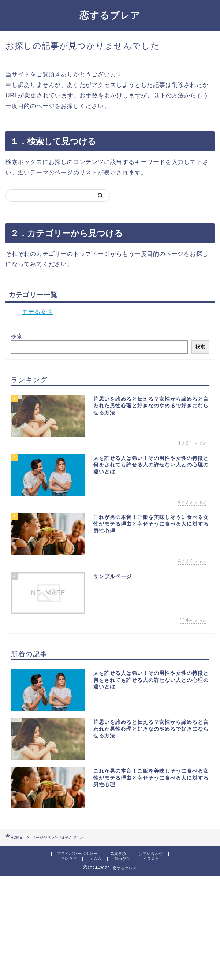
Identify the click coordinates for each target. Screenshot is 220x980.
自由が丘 (122, 859)
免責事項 (118, 854)
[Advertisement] (110, 927)
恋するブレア (110, 15)
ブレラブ (69, 859)
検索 (17, 336)
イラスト (151, 859)
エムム (96, 859)
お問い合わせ (151, 854)
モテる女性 (38, 312)
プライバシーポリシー (77, 854)
